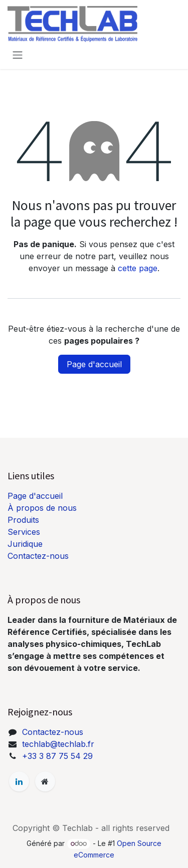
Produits (23, 520)
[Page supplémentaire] (45, 781)
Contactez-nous (38, 556)
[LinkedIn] (19, 781)
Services (24, 532)
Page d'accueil (94, 364)
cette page (138, 268)
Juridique (25, 544)
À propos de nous (42, 508)
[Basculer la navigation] (18, 55)
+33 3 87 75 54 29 (57, 756)
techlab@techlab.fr (58, 744)
